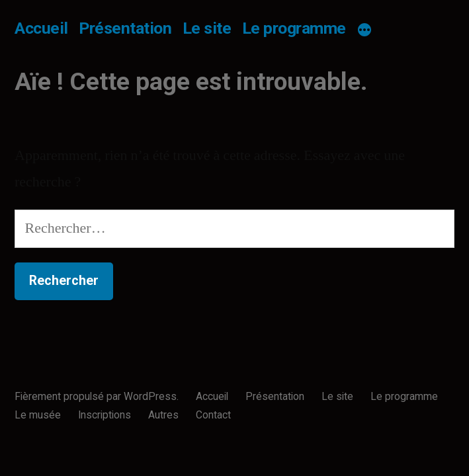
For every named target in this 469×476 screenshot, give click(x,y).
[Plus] (364, 30)
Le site (207, 28)
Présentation (125, 28)
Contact (213, 415)
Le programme (294, 28)
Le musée (38, 415)
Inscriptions (105, 415)
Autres (163, 415)
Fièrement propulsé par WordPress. (98, 396)
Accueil (41, 28)
